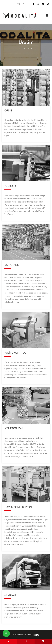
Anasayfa (22, 49)
